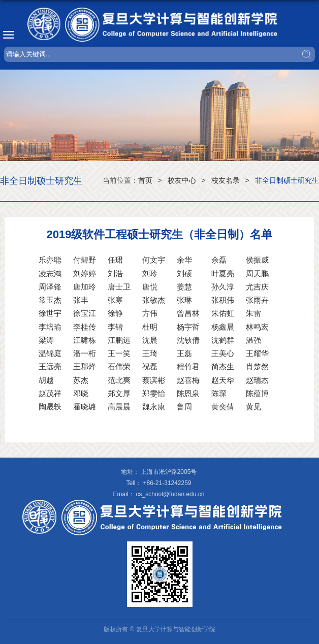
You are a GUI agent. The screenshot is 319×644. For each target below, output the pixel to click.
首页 (145, 180)
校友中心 (182, 180)
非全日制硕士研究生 (287, 180)
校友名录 (226, 180)
